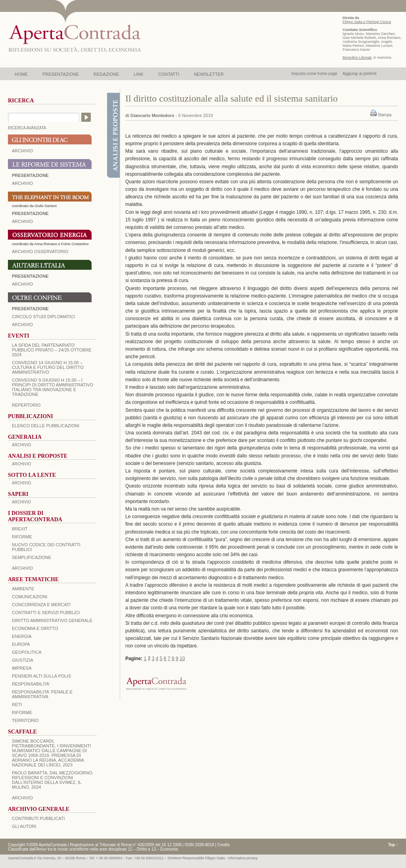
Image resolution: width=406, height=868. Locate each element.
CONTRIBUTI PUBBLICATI (38, 818)
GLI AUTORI (24, 826)
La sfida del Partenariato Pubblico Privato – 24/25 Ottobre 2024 (52, 350)
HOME (21, 74)
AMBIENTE (23, 589)
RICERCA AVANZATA (27, 128)
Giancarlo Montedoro (152, 115)
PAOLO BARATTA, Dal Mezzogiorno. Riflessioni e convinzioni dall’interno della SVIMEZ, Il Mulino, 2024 (53, 780)
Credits (224, 845)
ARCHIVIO (22, 151)
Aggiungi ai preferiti (360, 74)
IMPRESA (22, 668)
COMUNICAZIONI (30, 597)
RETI (17, 705)
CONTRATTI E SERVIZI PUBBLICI (46, 613)
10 (182, 659)
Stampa (385, 115)
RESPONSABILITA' (31, 684)
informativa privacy (243, 858)
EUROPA (21, 644)
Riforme (22, 537)
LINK (138, 74)
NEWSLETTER (209, 74)
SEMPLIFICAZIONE (32, 557)
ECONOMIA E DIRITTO (35, 628)
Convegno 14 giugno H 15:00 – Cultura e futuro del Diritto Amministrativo (48, 367)
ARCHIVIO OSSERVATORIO (40, 252)
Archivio (22, 284)
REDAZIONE (106, 74)
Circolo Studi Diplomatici (43, 317)
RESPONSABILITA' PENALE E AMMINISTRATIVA (42, 694)
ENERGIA (22, 636)
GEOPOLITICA (27, 652)
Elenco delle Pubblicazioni (46, 426)
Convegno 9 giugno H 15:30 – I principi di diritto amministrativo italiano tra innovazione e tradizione (53, 387)
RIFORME (22, 712)
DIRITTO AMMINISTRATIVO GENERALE (52, 620)
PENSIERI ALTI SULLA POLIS (41, 676)
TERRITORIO (25, 720)
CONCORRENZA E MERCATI (41, 605)
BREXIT (20, 529)
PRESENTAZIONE (61, 74)
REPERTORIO (26, 405)
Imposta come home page (314, 74)
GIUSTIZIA (23, 660)
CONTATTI (169, 74)
